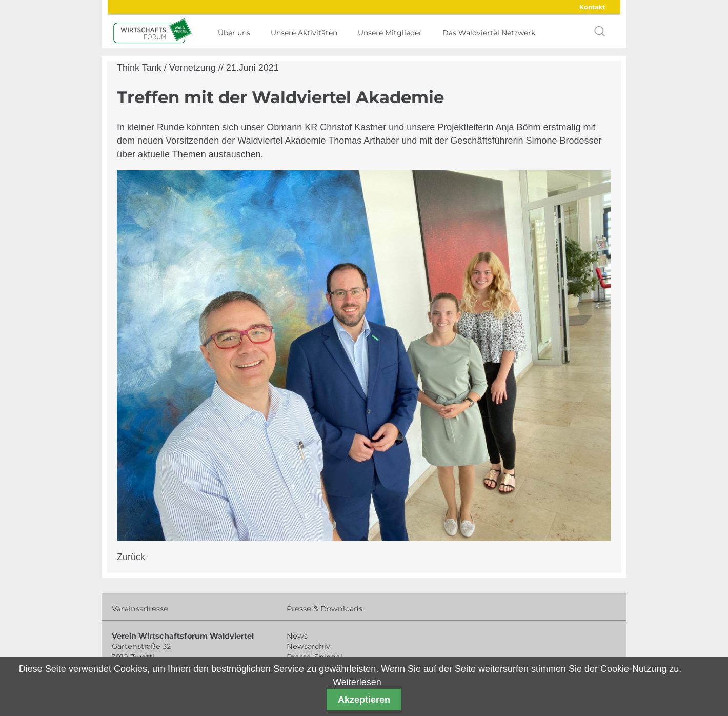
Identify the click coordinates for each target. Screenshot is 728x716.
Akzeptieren (364, 700)
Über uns (234, 33)
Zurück (131, 557)
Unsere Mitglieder (390, 33)
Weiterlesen (357, 682)
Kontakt (592, 7)
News (297, 636)
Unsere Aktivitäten (304, 33)
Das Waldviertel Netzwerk (489, 33)
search (600, 31)
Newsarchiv (308, 646)
